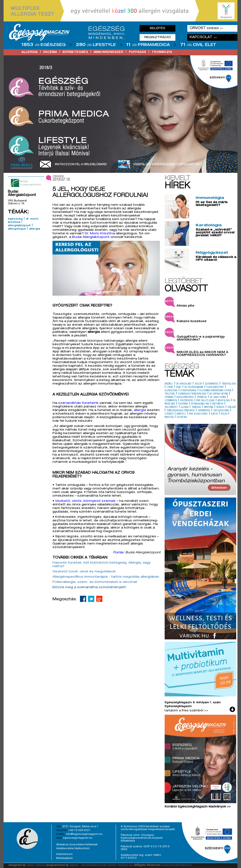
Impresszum (64, 854)
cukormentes (204, 411)
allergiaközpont (19, 226)
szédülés (169, 414)
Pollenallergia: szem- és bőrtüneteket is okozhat (95, 582)
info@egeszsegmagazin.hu (84, 834)
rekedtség (169, 417)
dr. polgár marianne (194, 387)
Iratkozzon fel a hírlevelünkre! (81, 164)
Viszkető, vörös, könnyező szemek (85, 501)
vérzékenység (187, 401)
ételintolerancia (189, 391)
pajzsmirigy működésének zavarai (215, 391)
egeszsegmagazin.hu (78, 838)
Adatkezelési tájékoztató (73, 848)
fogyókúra (183, 404)
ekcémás (220, 407)
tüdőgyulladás (229, 384)
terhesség (196, 407)
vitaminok (169, 397)
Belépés (158, 28)
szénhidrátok (171, 401)
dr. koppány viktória (219, 394)
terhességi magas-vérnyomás (181, 411)
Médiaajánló (64, 858)
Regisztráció (158, 37)
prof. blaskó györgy (198, 414)
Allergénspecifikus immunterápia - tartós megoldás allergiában (106, 577)
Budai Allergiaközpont (91, 237)
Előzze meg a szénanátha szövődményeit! (90, 588)
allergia (30, 52)
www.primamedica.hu (176, 865)
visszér (198, 384)
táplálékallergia (221, 411)
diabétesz (181, 414)
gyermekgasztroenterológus (192, 394)
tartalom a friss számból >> (186, 711)
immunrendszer (108, 52)
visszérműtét (171, 407)
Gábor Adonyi (36, 865)
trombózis (162, 52)
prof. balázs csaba (205, 401)
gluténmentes (212, 384)
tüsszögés (170, 394)
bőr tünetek (218, 404)
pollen (224, 414)
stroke (170, 387)
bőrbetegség (75, 52)
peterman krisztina (200, 404)
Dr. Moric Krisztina (100, 234)
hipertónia (209, 407)
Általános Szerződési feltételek (77, 845)
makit (179, 387)
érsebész (169, 384)
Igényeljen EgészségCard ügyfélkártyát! (168, 164)
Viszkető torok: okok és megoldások (84, 572)
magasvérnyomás (185, 397)
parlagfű (232, 407)
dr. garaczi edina (218, 397)
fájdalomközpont (215, 387)
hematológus (224, 401)
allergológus (17, 229)
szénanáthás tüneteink (78, 403)
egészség (15, 219)
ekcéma (50, 52)
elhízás (214, 414)
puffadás (137, 52)
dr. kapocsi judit (184, 384)
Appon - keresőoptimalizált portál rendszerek (101, 865)
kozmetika (182, 417)
